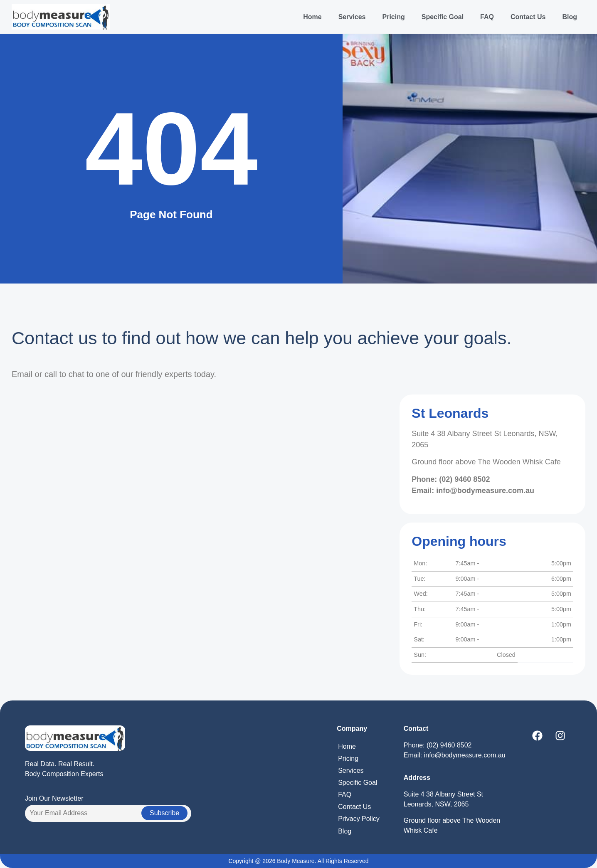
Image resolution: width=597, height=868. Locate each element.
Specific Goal (443, 17)
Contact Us (528, 17)
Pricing (393, 17)
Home (312, 17)
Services (352, 17)
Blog (570, 17)
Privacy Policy (359, 819)
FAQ (487, 17)
